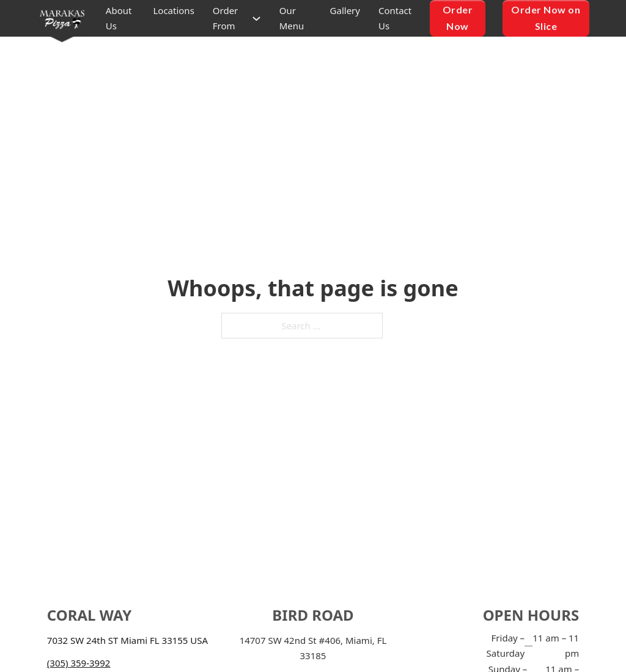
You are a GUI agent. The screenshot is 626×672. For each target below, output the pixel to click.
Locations (173, 10)
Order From (226, 18)
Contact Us (395, 18)
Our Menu (292, 18)
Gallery (345, 10)
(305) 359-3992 (79, 663)
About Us (119, 18)
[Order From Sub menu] (256, 19)
